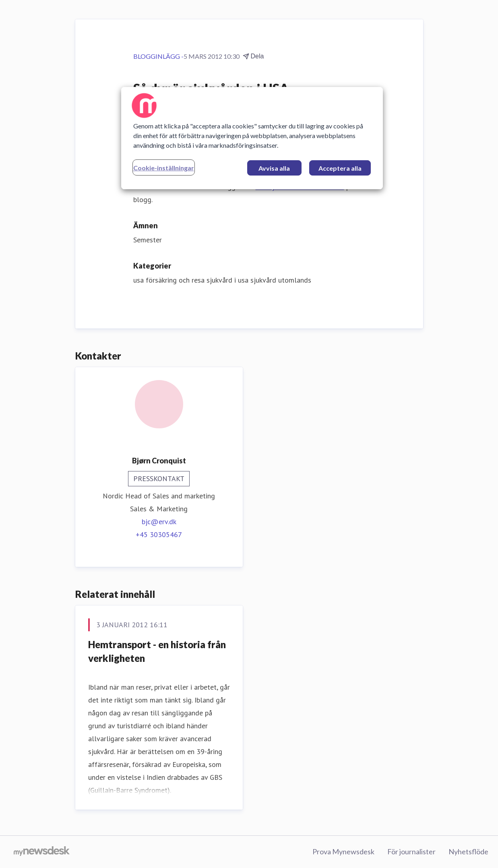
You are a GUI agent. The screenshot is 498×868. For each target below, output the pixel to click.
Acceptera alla (340, 168)
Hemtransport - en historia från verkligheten (157, 651)
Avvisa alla (274, 168)
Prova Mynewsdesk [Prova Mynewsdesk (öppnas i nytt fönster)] (343, 851)
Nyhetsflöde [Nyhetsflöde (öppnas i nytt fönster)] (468, 851)
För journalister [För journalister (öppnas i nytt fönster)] (411, 851)
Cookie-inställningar (164, 168)
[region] (252, 138)
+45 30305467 (159, 534)
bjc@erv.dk (159, 522)
